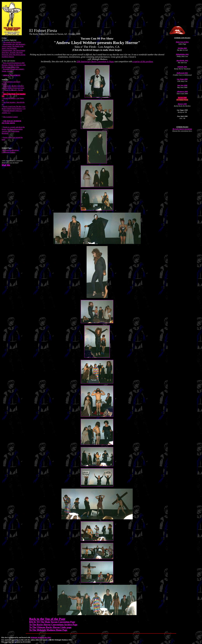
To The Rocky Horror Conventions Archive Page (53, 625)
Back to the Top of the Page (47, 619)
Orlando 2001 (182, 67)
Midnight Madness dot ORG (41, 637)
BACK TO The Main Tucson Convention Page (52, 622)
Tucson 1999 (182, 98)
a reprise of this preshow (143, 62)
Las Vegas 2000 (182, 79)
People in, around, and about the (13, 130)
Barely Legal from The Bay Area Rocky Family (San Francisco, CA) (14, 107)
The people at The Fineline (12, 42)
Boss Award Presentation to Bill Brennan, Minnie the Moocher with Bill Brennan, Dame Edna (14, 65)
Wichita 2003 (182, 48)
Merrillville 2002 (182, 60)
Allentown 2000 (182, 91)
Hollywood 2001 (182, 73)
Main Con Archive (182, 42)
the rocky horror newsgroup (182, 129)
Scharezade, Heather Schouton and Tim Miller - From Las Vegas (13, 87)
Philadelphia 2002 (182, 54)
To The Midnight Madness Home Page (48, 630)
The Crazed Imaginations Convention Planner (10, 151)
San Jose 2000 (182, 85)
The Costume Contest (10, 117)
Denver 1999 (182, 104)
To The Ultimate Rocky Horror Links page (50, 627)
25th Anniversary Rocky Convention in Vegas (95, 62)
